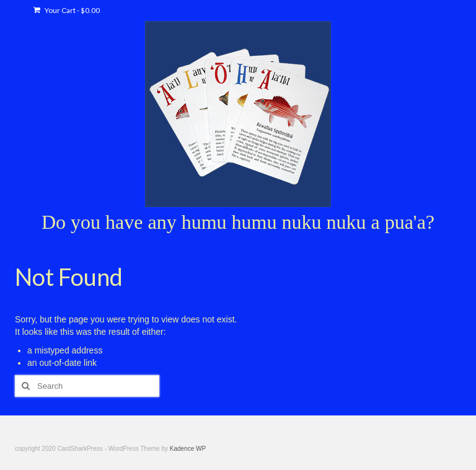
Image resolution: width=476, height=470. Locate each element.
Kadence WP (188, 449)
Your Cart (67, 10)
